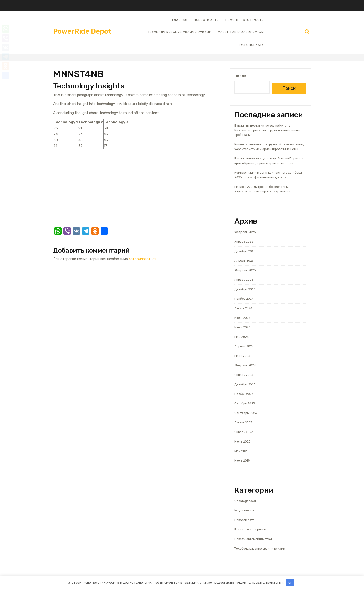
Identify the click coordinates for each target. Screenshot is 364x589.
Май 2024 (242, 337)
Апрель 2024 (244, 346)
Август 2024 (243, 308)
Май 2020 (242, 451)
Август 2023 (243, 422)
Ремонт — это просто (245, 20)
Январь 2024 (244, 375)
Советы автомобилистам (241, 32)
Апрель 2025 (244, 261)
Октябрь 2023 (245, 403)
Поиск (240, 76)
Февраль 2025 (245, 270)
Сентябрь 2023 (246, 413)
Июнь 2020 (242, 441)
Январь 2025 (244, 280)
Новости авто (206, 20)
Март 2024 (242, 356)
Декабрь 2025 (245, 251)
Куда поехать (251, 45)
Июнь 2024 (242, 327)
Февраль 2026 (245, 232)
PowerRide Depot (82, 31)
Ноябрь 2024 (244, 299)
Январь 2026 (244, 242)
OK (290, 583)
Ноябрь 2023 (244, 394)
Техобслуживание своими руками (180, 32)
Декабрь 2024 (245, 289)
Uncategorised (245, 501)
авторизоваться (143, 259)
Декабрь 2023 (245, 384)
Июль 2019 (242, 460)
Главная (180, 20)
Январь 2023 (244, 432)
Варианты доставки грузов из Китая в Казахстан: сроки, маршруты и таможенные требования (267, 130)
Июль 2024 (242, 318)
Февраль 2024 (245, 365)
